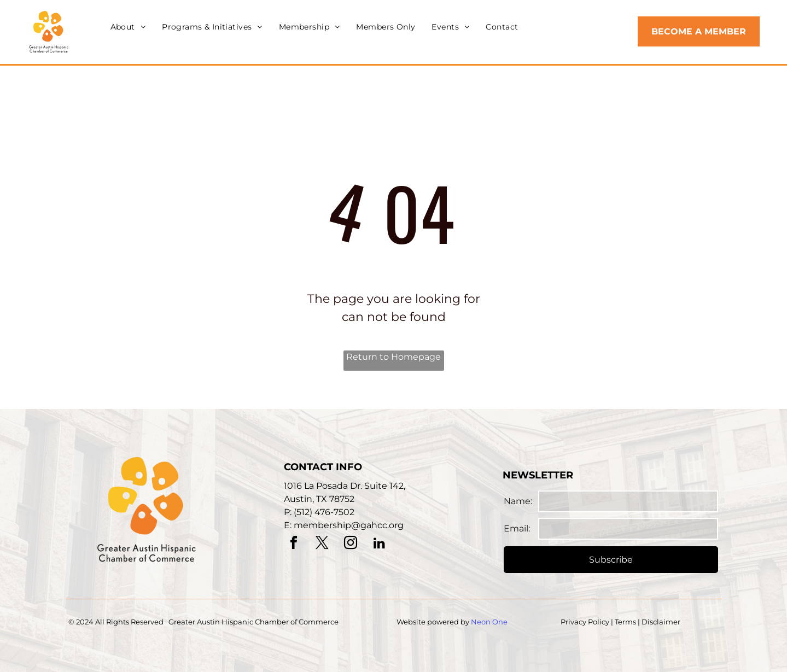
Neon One (489, 622)
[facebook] (294, 544)
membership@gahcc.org (349, 525)
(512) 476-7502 (324, 512)
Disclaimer (661, 622)
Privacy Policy (585, 622)
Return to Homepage (393, 357)
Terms (625, 622)
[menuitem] (128, 27)
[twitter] (322, 544)
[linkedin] (379, 544)
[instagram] (351, 544)
